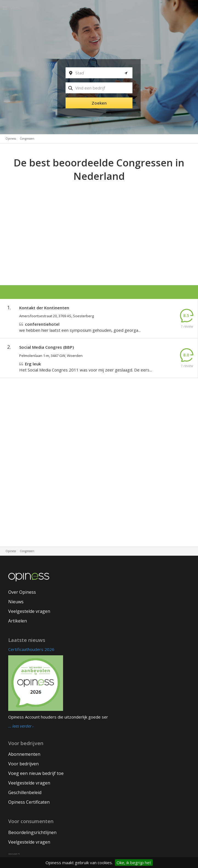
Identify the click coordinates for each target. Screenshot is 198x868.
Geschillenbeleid (25, 792)
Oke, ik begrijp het (134, 863)
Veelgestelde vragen (29, 611)
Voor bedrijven (23, 764)
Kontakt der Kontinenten (44, 308)
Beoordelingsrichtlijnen (32, 832)
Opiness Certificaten (29, 802)
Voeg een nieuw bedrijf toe (36, 773)
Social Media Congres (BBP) (46, 347)
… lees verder (20, 726)
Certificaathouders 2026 (31, 649)
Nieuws (16, 602)
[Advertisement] (99, 224)
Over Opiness (22, 592)
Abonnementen (24, 754)
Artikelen (18, 621)
